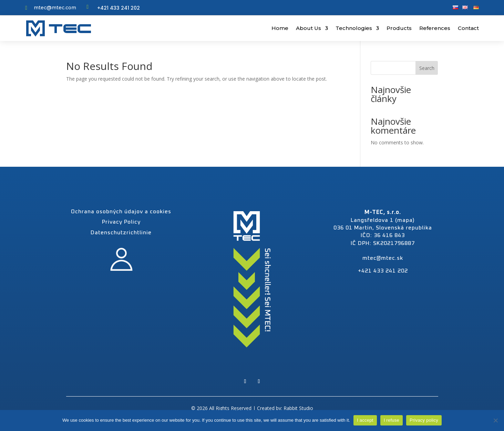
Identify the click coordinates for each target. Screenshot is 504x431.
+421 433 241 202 (119, 8)
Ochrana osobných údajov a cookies (121, 212)
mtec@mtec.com (55, 8)
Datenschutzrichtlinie (121, 233)
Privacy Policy (121, 222)
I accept (365, 420)
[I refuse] (495, 420)
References (435, 28)
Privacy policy (424, 420)
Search (427, 68)
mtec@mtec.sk (383, 258)
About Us (308, 28)
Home (280, 28)
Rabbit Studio (298, 408)
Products (399, 28)
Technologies (354, 28)
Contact (468, 28)
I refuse (392, 420)
